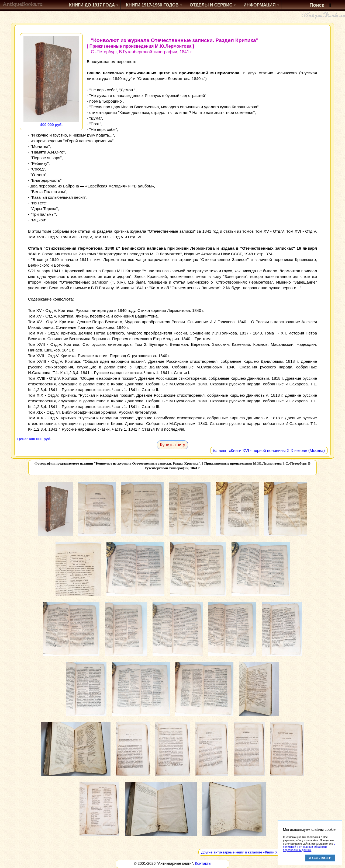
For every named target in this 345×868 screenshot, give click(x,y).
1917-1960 (152, 5)
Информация (259, 5)
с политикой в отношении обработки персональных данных (309, 847)
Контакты (203, 863)
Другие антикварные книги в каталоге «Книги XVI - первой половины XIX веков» (266, 852)
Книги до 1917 (92, 5)
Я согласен (320, 858)
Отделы (211, 5)
